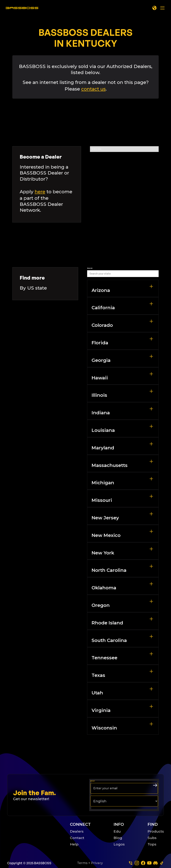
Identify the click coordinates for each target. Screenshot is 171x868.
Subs (152, 838)
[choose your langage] (124, 801)
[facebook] (143, 863)
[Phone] (131, 863)
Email (93, 781)
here (40, 192)
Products (156, 831)
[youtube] (149, 863)
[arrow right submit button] (155, 785)
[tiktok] (162, 863)
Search (90, 268)
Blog (118, 838)
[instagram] (137, 863)
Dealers (77, 831)
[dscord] (155, 863)
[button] (155, 8)
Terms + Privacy (90, 863)
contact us (93, 89)
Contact (77, 838)
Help (74, 844)
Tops (152, 844)
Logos (119, 844)
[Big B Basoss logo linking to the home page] (35, 834)
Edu (117, 831)
